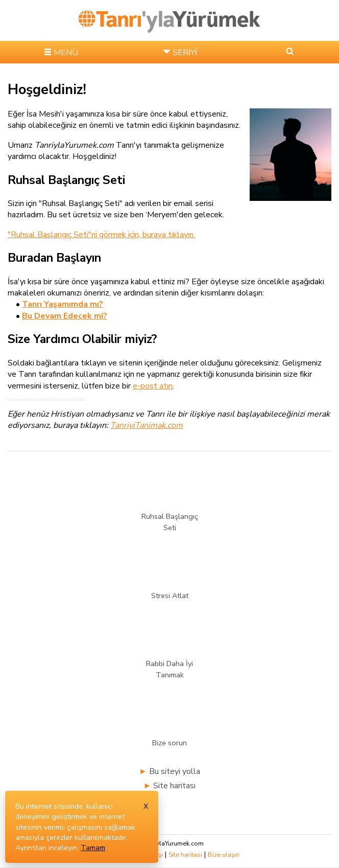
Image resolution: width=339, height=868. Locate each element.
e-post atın (153, 386)
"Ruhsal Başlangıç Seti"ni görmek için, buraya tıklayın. (101, 235)
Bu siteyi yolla (175, 771)
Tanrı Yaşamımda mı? (63, 304)
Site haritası (174, 786)
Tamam (93, 848)
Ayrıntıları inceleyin (46, 848)
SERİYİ (185, 53)
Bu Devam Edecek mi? (65, 316)
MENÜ (66, 53)
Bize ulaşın (224, 854)
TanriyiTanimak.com (147, 425)
